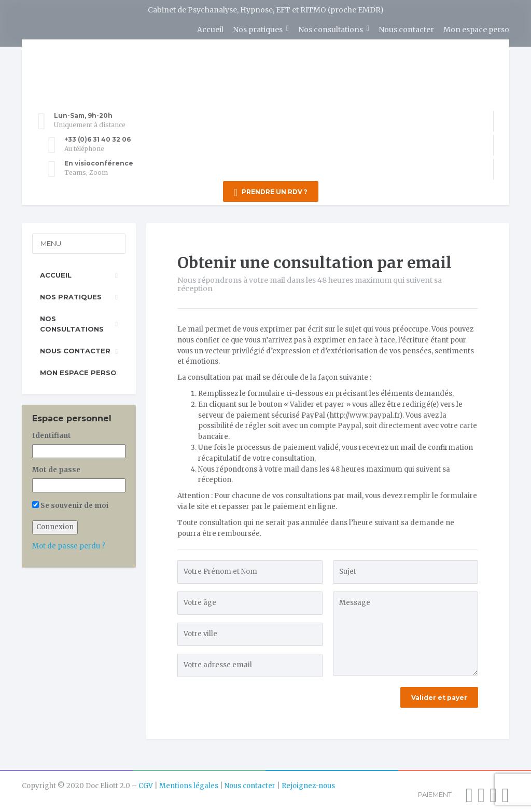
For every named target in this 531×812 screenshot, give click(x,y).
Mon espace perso (476, 30)
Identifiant (52, 432)
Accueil (210, 30)
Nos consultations (331, 30)
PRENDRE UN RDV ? (271, 192)
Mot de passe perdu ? (69, 543)
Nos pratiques (258, 30)
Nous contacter (406, 30)
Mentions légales (189, 783)
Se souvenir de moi (70, 502)
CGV (146, 783)
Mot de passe (56, 467)
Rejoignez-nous (308, 783)
